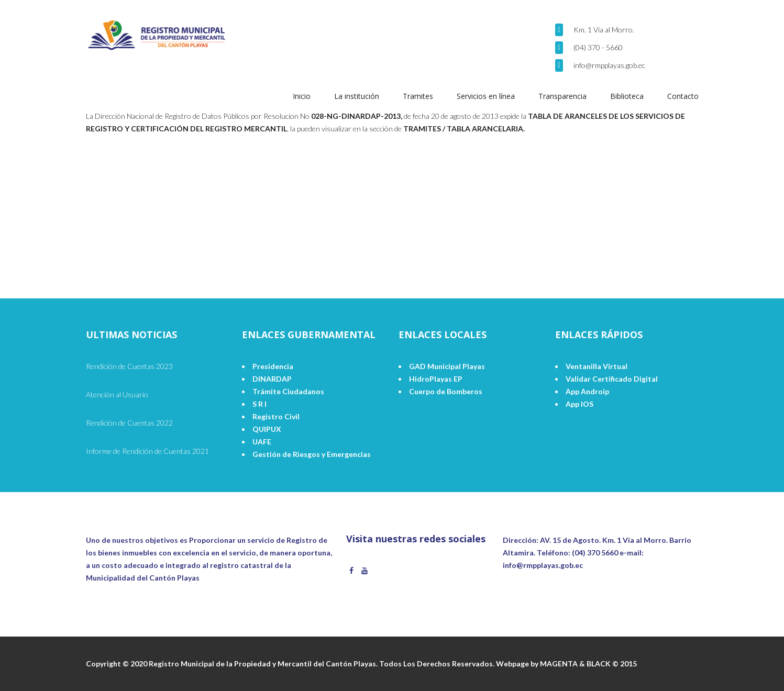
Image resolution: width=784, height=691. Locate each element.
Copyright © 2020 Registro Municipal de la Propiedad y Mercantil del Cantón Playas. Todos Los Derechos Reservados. (291, 664)
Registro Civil (276, 416)
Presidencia (273, 366)
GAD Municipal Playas (447, 366)
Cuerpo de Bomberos (446, 391)
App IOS (579, 404)
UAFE (262, 442)
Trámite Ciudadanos (288, 391)
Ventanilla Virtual (597, 366)
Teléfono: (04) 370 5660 (577, 553)
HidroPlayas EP (436, 379)
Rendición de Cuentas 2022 (129, 423)
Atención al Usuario (117, 394)
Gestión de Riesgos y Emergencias (312, 454)
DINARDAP (272, 379)
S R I (260, 404)
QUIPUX (267, 429)
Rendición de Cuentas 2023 (129, 366)
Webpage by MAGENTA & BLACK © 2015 (566, 664)
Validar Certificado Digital (612, 379)
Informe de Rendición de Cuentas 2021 (147, 451)
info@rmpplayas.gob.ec (609, 65)
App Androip (587, 391)
